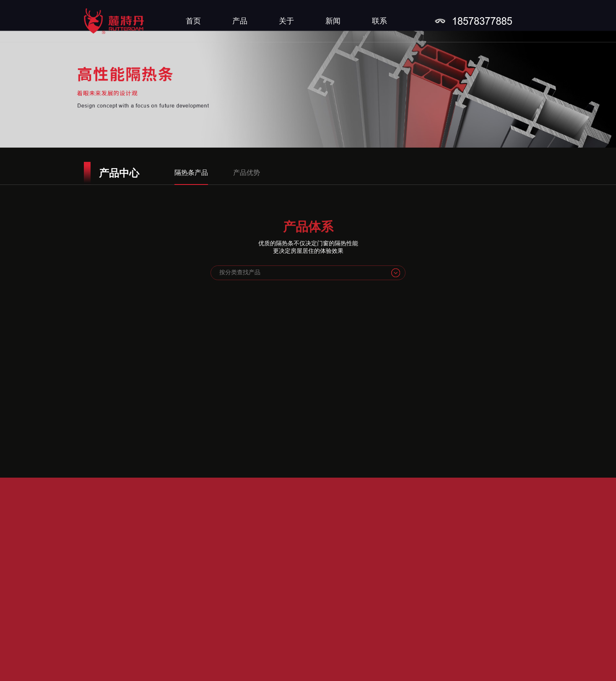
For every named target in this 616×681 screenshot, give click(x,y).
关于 (286, 21)
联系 (379, 21)
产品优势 (247, 173)
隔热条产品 (191, 173)
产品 (240, 21)
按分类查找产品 (240, 272)
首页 (193, 21)
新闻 (333, 21)
